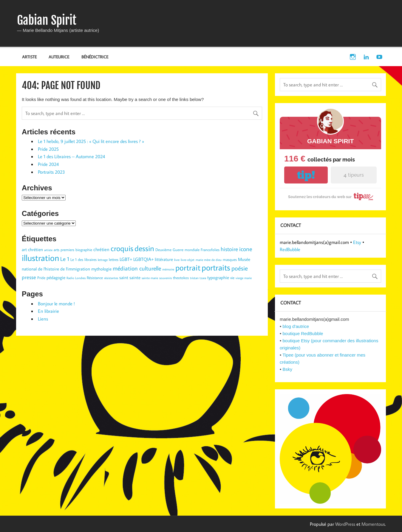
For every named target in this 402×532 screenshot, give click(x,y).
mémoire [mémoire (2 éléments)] (168, 269)
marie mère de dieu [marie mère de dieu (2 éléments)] (209, 260)
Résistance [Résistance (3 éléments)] (95, 278)
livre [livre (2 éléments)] (177, 260)
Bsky (287, 369)
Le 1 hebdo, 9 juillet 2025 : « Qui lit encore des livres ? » (91, 141)
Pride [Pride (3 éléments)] (41, 278)
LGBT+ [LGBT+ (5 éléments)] (126, 259)
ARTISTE (29, 57)
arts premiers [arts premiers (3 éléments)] (64, 250)
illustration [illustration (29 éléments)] (40, 258)
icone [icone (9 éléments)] (246, 249)
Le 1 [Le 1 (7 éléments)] (65, 259)
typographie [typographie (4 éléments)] (218, 277)
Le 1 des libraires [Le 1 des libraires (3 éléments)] (84, 259)
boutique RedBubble (303, 333)
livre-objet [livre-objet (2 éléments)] (188, 260)
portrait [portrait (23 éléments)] (188, 267)
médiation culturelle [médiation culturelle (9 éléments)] (137, 268)
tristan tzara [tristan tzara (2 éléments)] (198, 278)
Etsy (357, 242)
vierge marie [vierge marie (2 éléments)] (244, 278)
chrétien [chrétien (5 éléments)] (101, 249)
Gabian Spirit (47, 20)
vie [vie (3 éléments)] (232, 278)
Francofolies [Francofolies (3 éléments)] (210, 250)
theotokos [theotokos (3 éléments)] (181, 278)
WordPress (345, 524)
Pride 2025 (48, 149)
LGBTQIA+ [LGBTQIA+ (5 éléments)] (143, 259)
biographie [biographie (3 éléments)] (84, 250)
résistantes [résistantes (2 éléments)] (111, 278)
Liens (43, 319)
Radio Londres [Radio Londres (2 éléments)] (76, 278)
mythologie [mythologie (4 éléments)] (101, 269)
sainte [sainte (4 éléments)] (135, 277)
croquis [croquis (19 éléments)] (122, 248)
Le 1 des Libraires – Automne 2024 (71, 156)
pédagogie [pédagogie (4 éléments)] (56, 277)
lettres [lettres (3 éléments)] (114, 259)
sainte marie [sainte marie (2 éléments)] (150, 278)
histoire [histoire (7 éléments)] (229, 249)
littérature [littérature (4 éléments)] (164, 259)
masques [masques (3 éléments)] (230, 259)
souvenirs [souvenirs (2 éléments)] (166, 278)
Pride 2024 (48, 164)
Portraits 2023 (51, 172)
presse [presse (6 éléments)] (29, 277)
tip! (306, 175)
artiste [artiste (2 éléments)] (48, 250)
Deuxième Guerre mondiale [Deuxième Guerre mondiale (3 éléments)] (177, 250)
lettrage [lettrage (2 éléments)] (103, 260)
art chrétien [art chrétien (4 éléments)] (32, 249)
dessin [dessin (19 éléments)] (144, 248)
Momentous (373, 524)
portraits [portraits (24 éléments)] (216, 267)
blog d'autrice (296, 326)
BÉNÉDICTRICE (95, 57)
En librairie (48, 311)
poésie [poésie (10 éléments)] (240, 268)
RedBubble (290, 249)
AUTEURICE (59, 57)
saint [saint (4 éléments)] (124, 277)
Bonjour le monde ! (56, 304)
